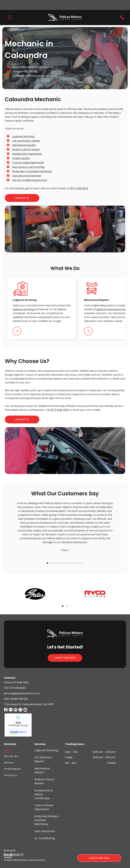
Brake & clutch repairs (26, 149)
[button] (10, 17)
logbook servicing (23, 309)
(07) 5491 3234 (60, 410)
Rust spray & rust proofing (28, 167)
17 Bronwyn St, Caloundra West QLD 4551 (29, 704)
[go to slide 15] (83, 563)
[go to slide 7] (62, 563)
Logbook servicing (23, 136)
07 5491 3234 (21, 682)
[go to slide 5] (57, 563)
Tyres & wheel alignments (28, 163)
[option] (35, 594)
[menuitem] (12, 750)
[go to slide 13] (78, 563)
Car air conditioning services (30, 180)
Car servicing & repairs (26, 141)
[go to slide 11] (73, 563)
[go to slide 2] (50, 563)
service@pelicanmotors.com (22, 693)
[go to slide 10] (70, 563)
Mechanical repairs (24, 145)
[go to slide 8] (65, 563)
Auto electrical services (27, 176)
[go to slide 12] (75, 563)
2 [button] (67, 606)
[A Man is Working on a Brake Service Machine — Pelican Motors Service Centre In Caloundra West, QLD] (65, 229)
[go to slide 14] (80, 563)
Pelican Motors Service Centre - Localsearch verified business (18, 725)
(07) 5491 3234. (79, 188)
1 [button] (63, 606)
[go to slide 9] (68, 563)
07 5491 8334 (18, 688)
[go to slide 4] (55, 563)
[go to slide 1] (47, 563)
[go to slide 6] (60, 563)
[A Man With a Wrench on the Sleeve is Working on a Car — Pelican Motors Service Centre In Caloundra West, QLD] (65, 451)
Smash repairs (21, 158)
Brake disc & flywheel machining (32, 171)
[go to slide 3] (52, 563)
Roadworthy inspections (27, 154)
